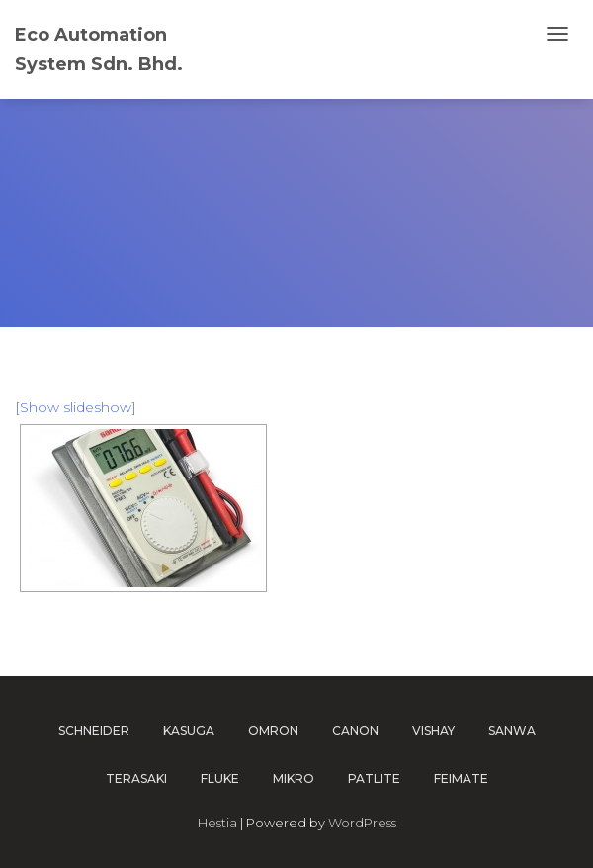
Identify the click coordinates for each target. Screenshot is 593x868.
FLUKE (220, 779)
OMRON (273, 730)
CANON (355, 730)
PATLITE (374, 779)
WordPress (362, 823)
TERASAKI (136, 779)
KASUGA (189, 730)
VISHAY (433, 730)
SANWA (512, 730)
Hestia (217, 823)
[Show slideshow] (76, 407)
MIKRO (294, 779)
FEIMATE (461, 779)
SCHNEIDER (94, 730)
